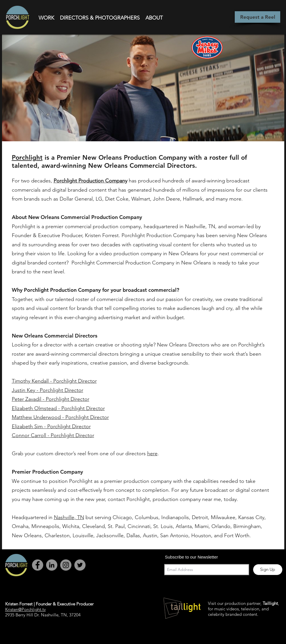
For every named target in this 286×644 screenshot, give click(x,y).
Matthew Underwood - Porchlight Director (60, 417)
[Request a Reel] (257, 17)
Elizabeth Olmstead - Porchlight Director (58, 408)
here (152, 454)
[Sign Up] (268, 570)
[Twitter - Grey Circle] (80, 565)
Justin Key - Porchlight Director (48, 390)
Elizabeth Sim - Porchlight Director (51, 426)
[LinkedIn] (52, 565)
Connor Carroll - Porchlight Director (53, 435)
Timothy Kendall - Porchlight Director (54, 381)
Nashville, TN (69, 517)
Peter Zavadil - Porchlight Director (51, 399)
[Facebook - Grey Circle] (38, 565)
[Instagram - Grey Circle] (66, 565)
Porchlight (27, 158)
